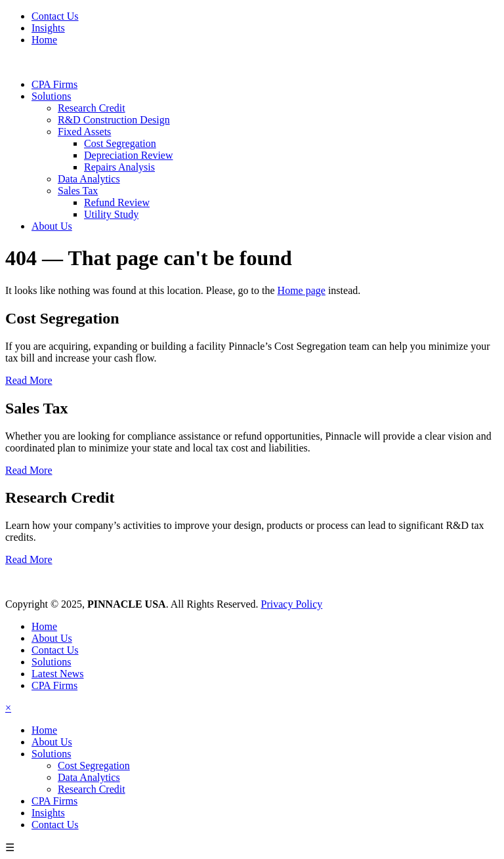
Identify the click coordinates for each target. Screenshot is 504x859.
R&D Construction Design (114, 120)
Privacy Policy (292, 604)
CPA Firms (54, 84)
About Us (52, 226)
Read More (29, 380)
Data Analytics (89, 179)
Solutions (51, 96)
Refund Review (117, 202)
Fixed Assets (84, 132)
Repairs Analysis (119, 167)
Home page (302, 290)
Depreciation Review (129, 155)
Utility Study (111, 214)
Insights (48, 28)
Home (44, 40)
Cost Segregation (120, 143)
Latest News (58, 674)
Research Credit (92, 108)
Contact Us (55, 16)
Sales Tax (78, 191)
